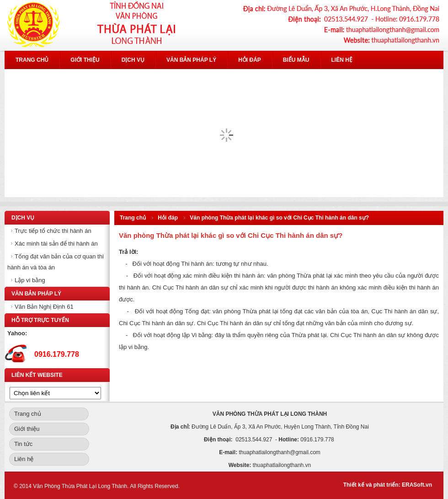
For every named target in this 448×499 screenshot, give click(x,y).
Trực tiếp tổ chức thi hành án (53, 231)
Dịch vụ (133, 60)
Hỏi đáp (250, 60)
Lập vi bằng (30, 280)
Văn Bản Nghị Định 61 (44, 307)
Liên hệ (342, 60)
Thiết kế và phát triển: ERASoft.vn (388, 485)
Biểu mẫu (296, 60)
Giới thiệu (85, 60)
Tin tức (23, 444)
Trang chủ (32, 60)
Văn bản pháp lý (191, 60)
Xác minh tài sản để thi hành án (56, 244)
